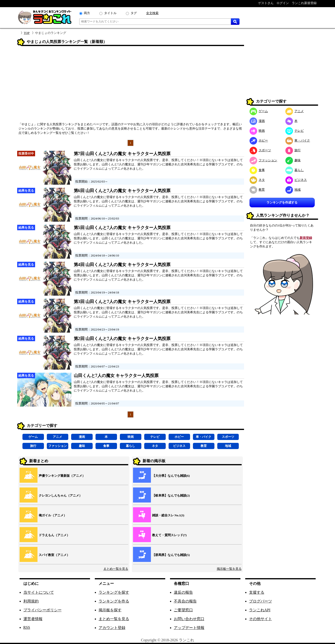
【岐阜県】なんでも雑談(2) (171, 495)
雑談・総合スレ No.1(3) (168, 515)
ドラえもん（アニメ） (54, 535)
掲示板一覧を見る (229, 569)
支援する (257, 592)
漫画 (82, 437)
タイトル (110, 13)
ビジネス (179, 446)
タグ (134, 13)
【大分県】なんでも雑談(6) (171, 476)
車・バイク (204, 437)
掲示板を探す (110, 610)
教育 (204, 446)
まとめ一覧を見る (116, 569)
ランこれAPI (260, 610)
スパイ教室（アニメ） (54, 555)
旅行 (33, 446)
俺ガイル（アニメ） (53, 515)
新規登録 (306, 238)
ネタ (155, 446)
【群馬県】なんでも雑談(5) (171, 555)
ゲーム (33, 437)
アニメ (57, 437)
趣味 (82, 446)
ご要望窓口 (183, 610)
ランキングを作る (114, 601)
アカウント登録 (112, 628)
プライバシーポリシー (43, 610)
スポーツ (228, 437)
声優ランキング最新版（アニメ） (62, 476)
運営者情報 (33, 619)
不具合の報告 (185, 601)
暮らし (130, 446)
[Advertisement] (131, 86)
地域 (228, 446)
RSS (27, 627)
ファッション (58, 446)
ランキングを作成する (282, 202)
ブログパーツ (261, 601)
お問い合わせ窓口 (189, 619)
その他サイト (261, 619)
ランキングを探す (114, 592)
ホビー (179, 437)
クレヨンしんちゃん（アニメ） (60, 495)
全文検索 (152, 13)
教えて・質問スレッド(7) (169, 535)
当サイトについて (39, 592)
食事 (106, 446)
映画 (131, 437)
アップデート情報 (189, 628)
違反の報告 (183, 592)
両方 (87, 13)
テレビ (155, 437)
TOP (27, 33)
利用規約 (31, 601)
